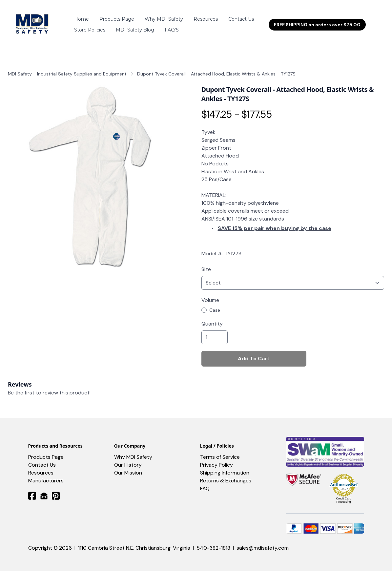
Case (215, 304)
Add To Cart (254, 353)
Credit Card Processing (343, 494)
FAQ (205, 483)
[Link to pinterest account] (56, 490)
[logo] (33, 22)
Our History (128, 459)
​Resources (41, 467)
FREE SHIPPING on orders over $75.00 (317, 22)
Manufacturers (46, 475)
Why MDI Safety (133, 451)
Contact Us (42, 459)
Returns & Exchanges (226, 475)
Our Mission (128, 467)
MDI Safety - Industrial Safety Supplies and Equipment (67, 68)
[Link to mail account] (44, 490)
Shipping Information (225, 467)
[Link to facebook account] (32, 490)
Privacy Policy (217, 459)
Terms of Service (220, 451)
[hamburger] (58, 18)
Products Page (46, 451)
